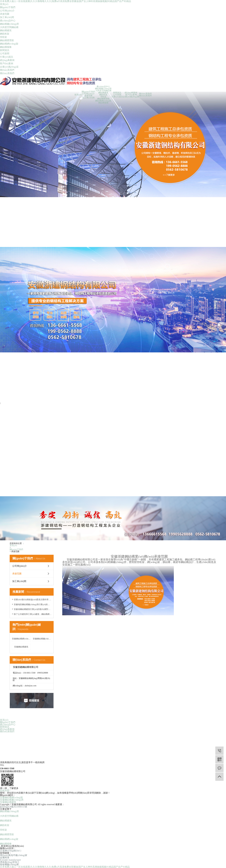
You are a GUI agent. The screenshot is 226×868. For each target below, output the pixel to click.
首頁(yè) (4, 4)
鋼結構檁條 (6, 47)
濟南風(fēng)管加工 (10, 862)
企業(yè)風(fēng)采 (9, 67)
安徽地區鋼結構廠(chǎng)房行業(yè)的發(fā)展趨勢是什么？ (33, 604)
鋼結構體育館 (7, 40)
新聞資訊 (5, 50)
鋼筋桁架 (5, 34)
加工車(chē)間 (7, 17)
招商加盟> (5, 791)
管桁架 (3, 37)
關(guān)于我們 (8, 7)
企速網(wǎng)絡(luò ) (11, 851)
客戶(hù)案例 (7, 63)
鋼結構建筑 (6, 30)
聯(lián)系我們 (7, 70)
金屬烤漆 (5, 858)
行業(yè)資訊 (6, 57)
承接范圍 (5, 14)
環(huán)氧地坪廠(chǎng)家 (14, 855)
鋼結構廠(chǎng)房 (9, 24)
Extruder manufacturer (10, 860)
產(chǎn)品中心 (8, 21)
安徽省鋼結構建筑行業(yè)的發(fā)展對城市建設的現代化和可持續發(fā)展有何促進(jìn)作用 (33, 609)
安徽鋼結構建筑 (21, 647)
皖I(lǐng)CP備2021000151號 (14, 807)
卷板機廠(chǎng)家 (9, 865)
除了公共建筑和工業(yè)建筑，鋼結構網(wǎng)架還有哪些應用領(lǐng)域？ (33, 614)
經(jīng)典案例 (7, 60)
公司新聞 (5, 54)
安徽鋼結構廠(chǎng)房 (42, 639)
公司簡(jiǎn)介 (7, 11)
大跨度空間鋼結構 (9, 27)
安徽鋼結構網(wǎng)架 (21, 639)
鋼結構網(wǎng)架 (9, 44)
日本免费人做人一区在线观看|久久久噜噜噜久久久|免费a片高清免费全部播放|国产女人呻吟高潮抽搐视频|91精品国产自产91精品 (66, 1)
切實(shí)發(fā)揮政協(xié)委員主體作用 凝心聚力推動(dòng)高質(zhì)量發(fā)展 (33, 600)
